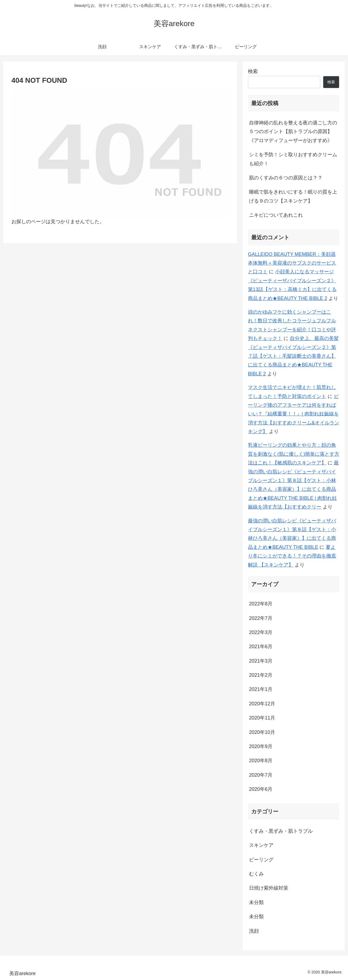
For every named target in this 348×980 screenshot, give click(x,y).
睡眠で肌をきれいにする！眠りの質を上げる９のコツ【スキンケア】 (293, 196)
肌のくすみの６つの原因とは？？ (286, 178)
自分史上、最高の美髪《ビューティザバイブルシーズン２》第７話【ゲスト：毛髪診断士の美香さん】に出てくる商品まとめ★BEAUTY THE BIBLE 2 (293, 356)
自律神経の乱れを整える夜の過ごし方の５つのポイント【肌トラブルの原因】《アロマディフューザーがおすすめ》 (293, 132)
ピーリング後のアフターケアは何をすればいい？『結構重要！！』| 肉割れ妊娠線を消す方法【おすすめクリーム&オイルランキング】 (294, 414)
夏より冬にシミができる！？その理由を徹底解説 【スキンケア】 (292, 556)
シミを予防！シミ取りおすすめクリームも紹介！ (293, 159)
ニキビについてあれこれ (276, 215)
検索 (253, 71)
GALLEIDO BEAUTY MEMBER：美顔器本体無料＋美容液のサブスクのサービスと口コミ (292, 263)
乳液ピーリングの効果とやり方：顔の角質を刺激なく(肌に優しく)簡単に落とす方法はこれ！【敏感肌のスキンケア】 (294, 454)
